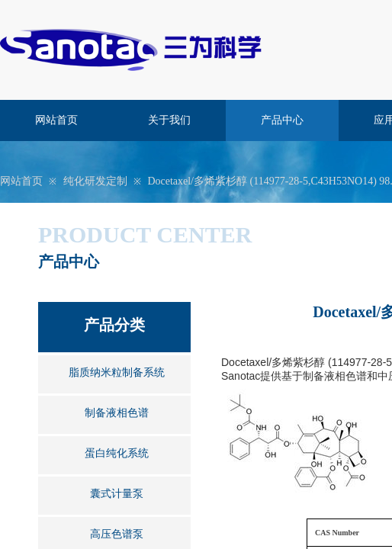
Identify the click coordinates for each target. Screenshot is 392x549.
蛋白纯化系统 (117, 453)
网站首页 (56, 120)
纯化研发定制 (95, 181)
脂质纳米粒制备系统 (117, 372)
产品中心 (282, 120)
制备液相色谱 (117, 413)
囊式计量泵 (117, 494)
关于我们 (169, 120)
